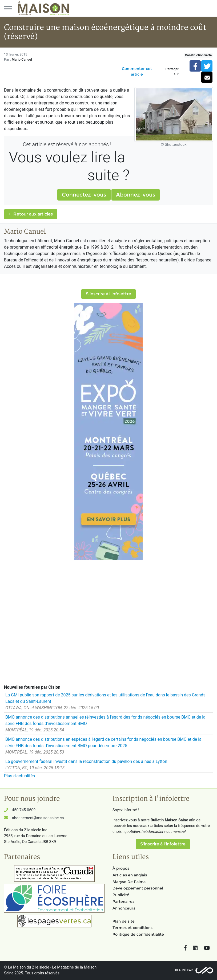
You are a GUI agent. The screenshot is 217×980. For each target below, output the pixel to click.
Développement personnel (138, 888)
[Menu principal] (8, 8)
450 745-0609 (24, 810)
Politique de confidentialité (138, 934)
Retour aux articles (31, 214)
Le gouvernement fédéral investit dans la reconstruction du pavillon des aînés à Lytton (86, 761)
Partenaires (123, 901)
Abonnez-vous (136, 195)
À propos (121, 868)
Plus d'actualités (19, 776)
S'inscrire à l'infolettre (108, 294)
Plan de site (124, 921)
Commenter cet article (137, 71)
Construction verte (198, 55)
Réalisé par (184, 970)
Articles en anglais (130, 875)
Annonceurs (124, 908)
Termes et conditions (132, 928)
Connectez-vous (84, 195)
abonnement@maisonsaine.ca (38, 818)
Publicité (121, 895)
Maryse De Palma (129, 882)
